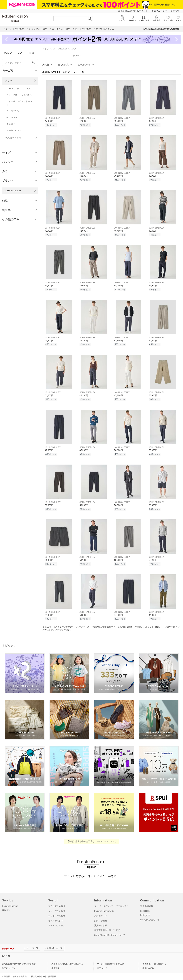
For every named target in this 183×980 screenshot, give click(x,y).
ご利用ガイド (101, 912)
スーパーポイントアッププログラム (111, 902)
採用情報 (52, 972)
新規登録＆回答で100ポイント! (133, 11)
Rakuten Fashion (10, 902)
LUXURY (6, 906)
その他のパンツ (14, 130)
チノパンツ (12, 117)
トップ (46, 49)
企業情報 (6, 972)
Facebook (145, 907)
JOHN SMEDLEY (59, 49)
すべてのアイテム (57, 921)
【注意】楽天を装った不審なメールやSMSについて (92, 837)
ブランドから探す (57, 902)
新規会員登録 (147, 902)
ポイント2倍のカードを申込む (110, 960)
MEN (20, 53)
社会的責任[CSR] (38, 972)
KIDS (32, 53)
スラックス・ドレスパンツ (19, 95)
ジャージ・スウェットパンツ (19, 103)
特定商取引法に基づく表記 (107, 926)
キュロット (12, 124)
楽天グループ (158, 11)
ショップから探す (57, 907)
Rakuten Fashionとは (104, 907)
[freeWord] (20, 62)
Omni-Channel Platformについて (110, 931)
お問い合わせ (101, 916)
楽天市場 (175, 11)
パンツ (8, 81)
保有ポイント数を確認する (154, 960)
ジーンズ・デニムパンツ (18, 89)
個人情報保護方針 (21, 972)
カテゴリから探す (57, 912)
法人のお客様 (101, 921)
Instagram (145, 911)
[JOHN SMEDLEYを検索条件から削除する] (35, 191)
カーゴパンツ (13, 111)
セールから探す (56, 916)
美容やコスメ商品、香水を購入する (67, 960)
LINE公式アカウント (150, 915)
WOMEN (8, 53)
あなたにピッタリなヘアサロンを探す (19, 960)
